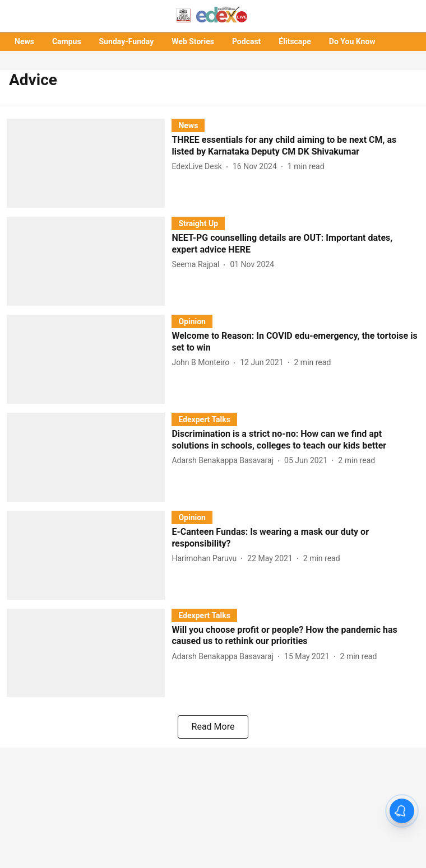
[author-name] (199, 167)
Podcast (246, 41)
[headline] (295, 146)
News (24, 41)
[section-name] (188, 125)
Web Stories (193, 41)
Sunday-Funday (127, 41)
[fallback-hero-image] (89, 163)
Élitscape (295, 41)
